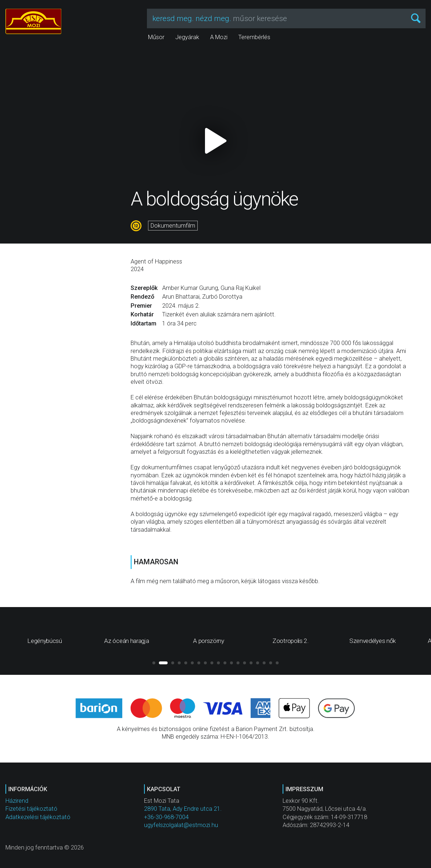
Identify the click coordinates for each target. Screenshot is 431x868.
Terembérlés (254, 37)
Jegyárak (187, 37)
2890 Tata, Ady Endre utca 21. (183, 809)
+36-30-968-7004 (166, 817)
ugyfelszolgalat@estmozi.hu (181, 825)
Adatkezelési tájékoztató (38, 817)
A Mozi (219, 37)
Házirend (17, 801)
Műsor (156, 37)
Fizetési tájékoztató (31, 809)
